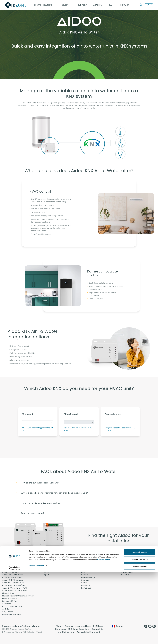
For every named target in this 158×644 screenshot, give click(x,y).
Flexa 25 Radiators (10, 598)
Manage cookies (140, 631)
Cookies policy (104, 631)
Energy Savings (88, 577)
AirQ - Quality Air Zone (12, 606)
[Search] (141, 5)
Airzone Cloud (127, 572)
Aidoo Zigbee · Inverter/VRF (14, 591)
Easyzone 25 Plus (10, 601)
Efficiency (86, 585)
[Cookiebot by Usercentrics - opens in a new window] (14, 640)
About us (85, 570)
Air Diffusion (126, 575)
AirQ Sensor (7, 612)
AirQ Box (6, 609)
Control (85, 583)
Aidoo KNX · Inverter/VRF (13, 583)
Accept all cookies (140, 624)
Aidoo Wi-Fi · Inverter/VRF (14, 585)
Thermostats (126, 570)
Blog (83, 572)
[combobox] (38, 422)
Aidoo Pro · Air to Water (13, 575)
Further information (36, 637)
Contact (85, 575)
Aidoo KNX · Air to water (13, 580)
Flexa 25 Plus (8, 593)
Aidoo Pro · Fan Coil (11, 572)
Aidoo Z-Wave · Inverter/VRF (15, 588)
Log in (149, 5)
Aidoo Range (119, 550)
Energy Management (12, 614)
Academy (46, 570)
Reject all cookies (140, 638)
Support (82, 5)
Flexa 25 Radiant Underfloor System (18, 596)
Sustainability (87, 588)
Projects (45, 572)
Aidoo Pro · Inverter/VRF (13, 570)
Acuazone (7, 604)
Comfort (85, 580)
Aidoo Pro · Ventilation (12, 577)
